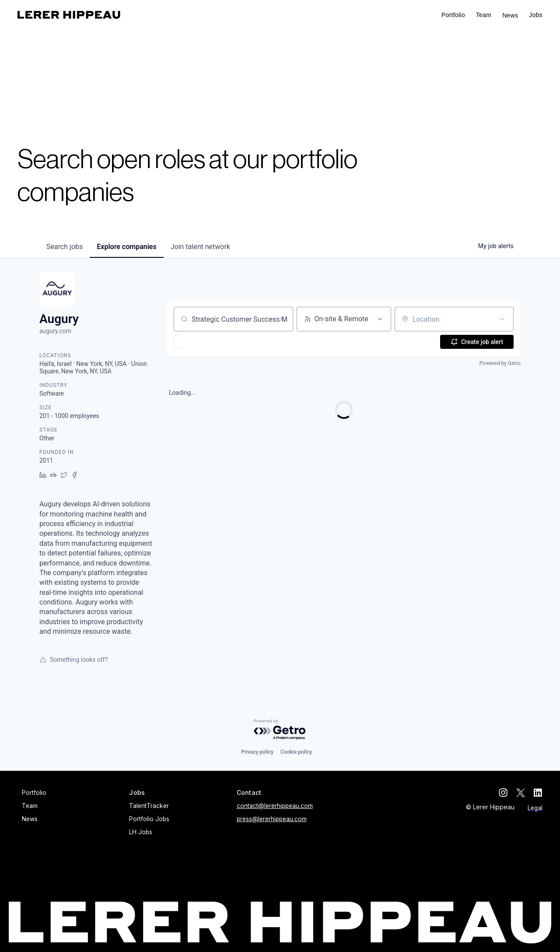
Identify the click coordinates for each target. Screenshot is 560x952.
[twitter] (521, 793)
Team (484, 15)
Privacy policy (257, 752)
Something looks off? (73, 660)
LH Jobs (141, 832)
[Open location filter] (502, 319)
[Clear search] (282, 319)
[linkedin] (538, 793)
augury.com (55, 331)
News (510, 15)
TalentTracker (149, 806)
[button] (536, 15)
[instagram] (503, 793)
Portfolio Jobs (149, 819)
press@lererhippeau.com (272, 819)
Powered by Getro (500, 363)
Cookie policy (296, 752)
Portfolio (453, 15)
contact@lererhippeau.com (275, 806)
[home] (69, 15)
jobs (65, 247)
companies (126, 247)
